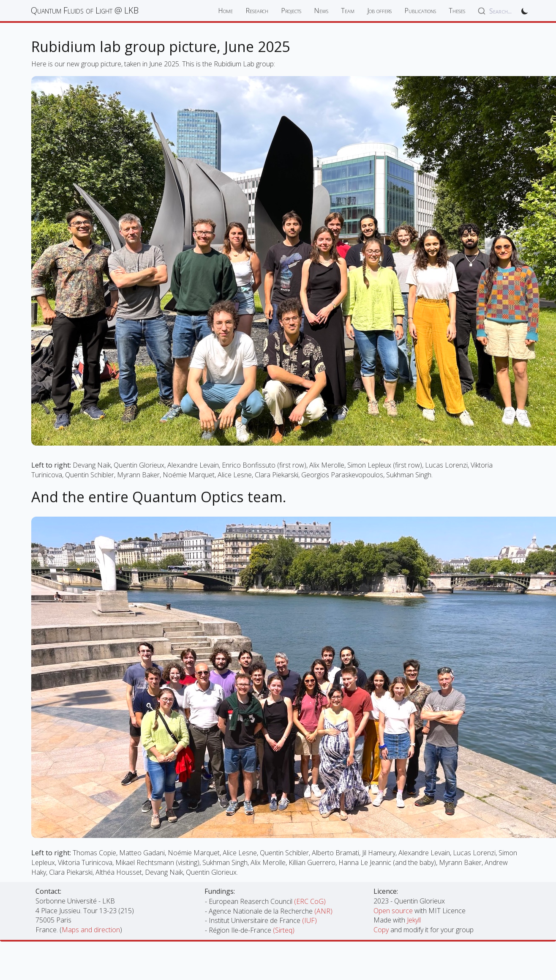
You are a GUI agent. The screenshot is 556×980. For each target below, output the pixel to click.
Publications (420, 11)
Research (257, 11)
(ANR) (323, 911)
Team (348, 11)
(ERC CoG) (310, 901)
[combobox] (495, 11)
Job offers (379, 11)
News (321, 11)
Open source (394, 911)
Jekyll (414, 920)
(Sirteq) (284, 930)
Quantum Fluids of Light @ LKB (85, 10)
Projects (291, 11)
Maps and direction (91, 930)
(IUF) (309, 920)
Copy (382, 930)
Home (225, 11)
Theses (457, 11)
